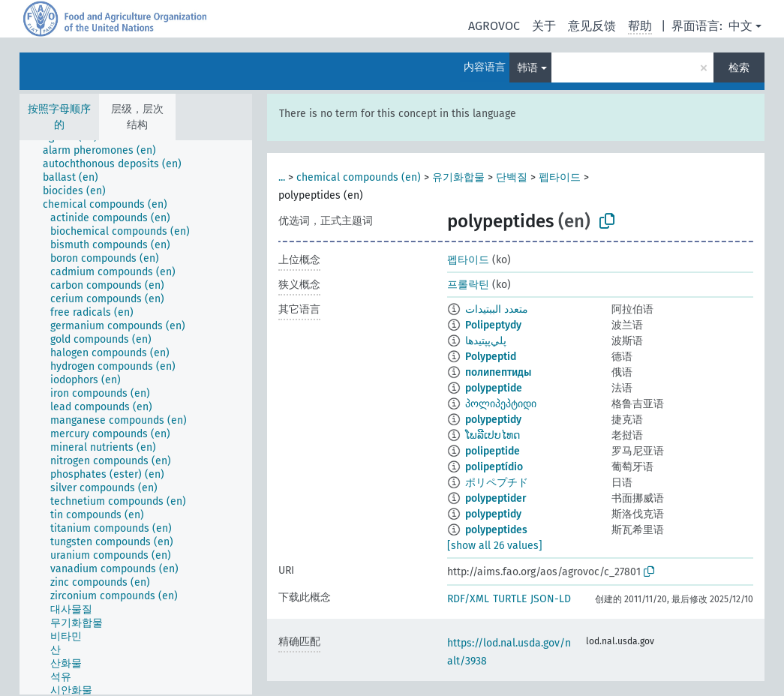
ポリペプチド (497, 483)
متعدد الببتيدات (497, 309)
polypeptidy (493, 420)
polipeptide (493, 451)
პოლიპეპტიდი (501, 404)
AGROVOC (494, 26)
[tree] (136, 417)
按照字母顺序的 (59, 117)
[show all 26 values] (495, 546)
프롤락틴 (468, 285)
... (282, 177)
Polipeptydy (493, 325)
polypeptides (496, 530)
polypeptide (494, 388)
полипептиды (498, 372)
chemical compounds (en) (359, 177)
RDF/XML (468, 599)
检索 (739, 68)
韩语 (527, 68)
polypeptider (496, 498)
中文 (740, 26)
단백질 (512, 177)
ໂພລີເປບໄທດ (493, 435)
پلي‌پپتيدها (486, 341)
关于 (544, 26)
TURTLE (510, 599)
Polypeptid (491, 357)
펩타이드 (560, 177)
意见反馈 (592, 26)
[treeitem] (106, 151)
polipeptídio (494, 467)
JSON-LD (551, 599)
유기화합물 (458, 177)
